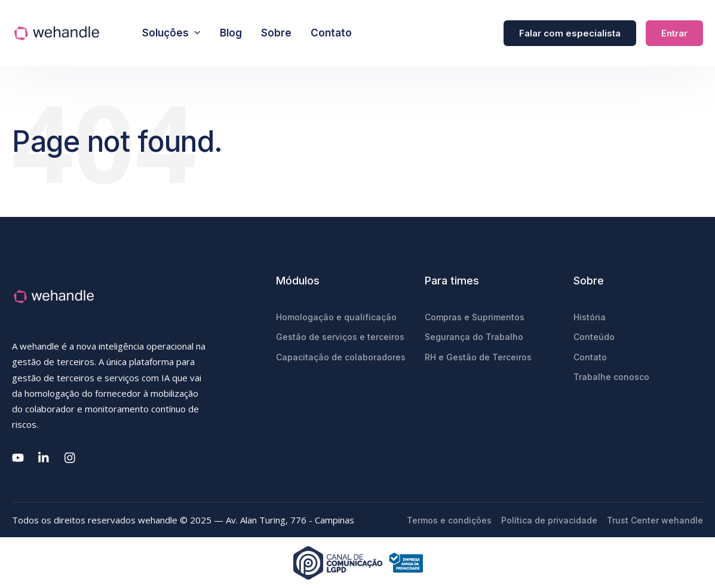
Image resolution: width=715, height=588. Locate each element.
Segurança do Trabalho (474, 337)
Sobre (276, 33)
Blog (231, 33)
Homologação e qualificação (336, 317)
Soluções (171, 33)
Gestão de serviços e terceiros (340, 337)
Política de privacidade (549, 520)
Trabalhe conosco (611, 377)
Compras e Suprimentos (475, 317)
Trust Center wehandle (655, 520)
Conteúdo (594, 337)
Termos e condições (449, 520)
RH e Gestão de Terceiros (478, 357)
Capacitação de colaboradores (341, 357)
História (590, 317)
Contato (331, 33)
